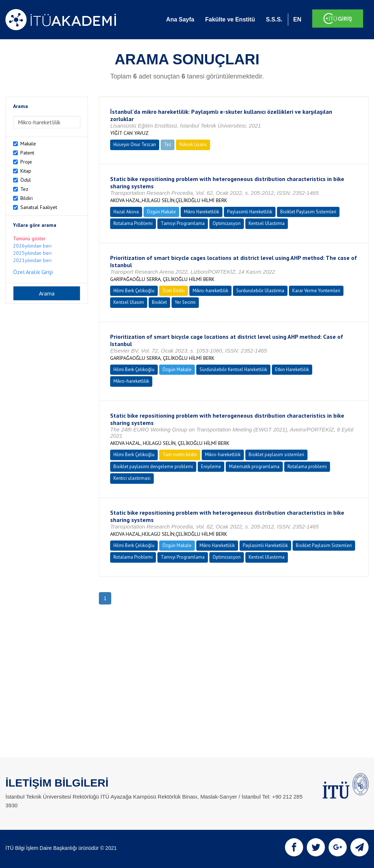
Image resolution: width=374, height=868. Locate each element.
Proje (26, 162)
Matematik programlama (254, 467)
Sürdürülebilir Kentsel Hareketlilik (233, 369)
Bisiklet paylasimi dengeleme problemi (153, 467)
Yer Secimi (185, 302)
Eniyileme (211, 467)
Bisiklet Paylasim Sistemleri (308, 212)
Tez (24, 189)
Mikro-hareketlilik (210, 291)
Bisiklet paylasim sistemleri (276, 455)
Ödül (26, 180)
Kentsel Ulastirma (267, 223)
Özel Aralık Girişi (33, 272)
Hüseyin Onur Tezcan (135, 144)
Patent (27, 153)
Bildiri (27, 198)
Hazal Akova (126, 212)
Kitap (26, 171)
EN (297, 19)
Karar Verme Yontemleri (316, 291)
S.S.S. (274, 19)
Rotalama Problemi (133, 223)
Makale (28, 144)
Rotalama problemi (307, 467)
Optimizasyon (227, 223)
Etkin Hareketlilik (292, 369)
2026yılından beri (32, 246)
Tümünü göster (29, 238)
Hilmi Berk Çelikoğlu (134, 291)
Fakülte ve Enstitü (230, 19)
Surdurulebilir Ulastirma (260, 291)
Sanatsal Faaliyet (39, 207)
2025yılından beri (32, 253)
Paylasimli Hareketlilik (250, 212)
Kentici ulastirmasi (132, 478)
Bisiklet (159, 302)
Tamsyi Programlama (183, 223)
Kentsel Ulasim (129, 302)
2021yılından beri (32, 260)
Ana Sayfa (180, 19)
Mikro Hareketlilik (202, 212)
